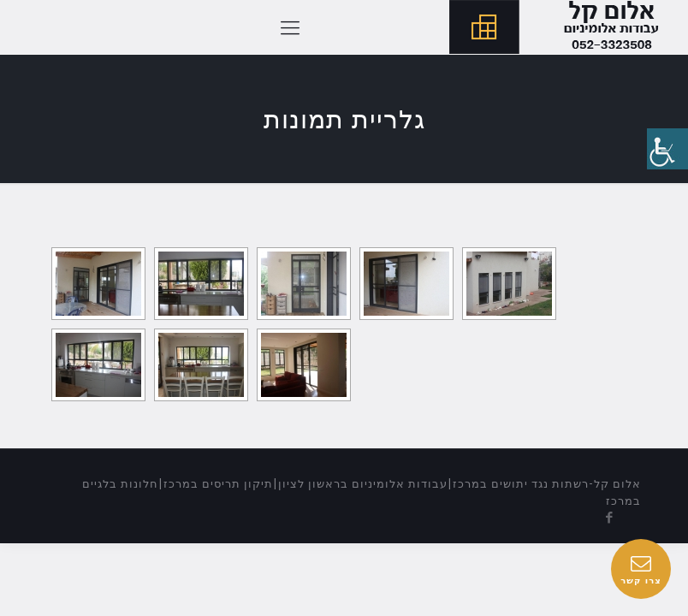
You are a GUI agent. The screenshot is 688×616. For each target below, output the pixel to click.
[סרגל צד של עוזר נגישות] (667, 149)
